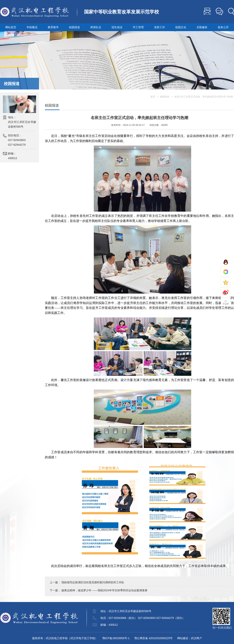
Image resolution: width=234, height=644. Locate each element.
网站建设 (183, 638)
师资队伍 (96, 27)
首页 (153, 97)
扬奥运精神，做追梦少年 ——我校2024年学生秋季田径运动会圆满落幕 (104, 590)
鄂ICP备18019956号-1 (116, 638)
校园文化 (181, 27)
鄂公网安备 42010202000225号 (154, 638)
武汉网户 (196, 638)
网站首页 (11, 27)
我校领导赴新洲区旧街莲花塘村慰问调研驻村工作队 (93, 582)
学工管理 (138, 27)
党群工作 (160, 27)
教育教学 (53, 27)
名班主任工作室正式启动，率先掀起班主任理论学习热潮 (204, 97)
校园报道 (74, 27)
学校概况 (32, 27)
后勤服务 (202, 27)
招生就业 (117, 27)
